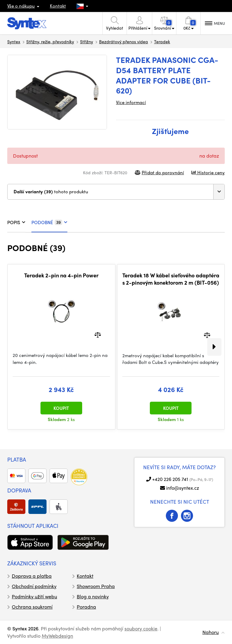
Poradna (86, 607)
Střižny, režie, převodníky (50, 41)
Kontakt (58, 6)
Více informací (131, 102)
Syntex (14, 41)
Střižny (87, 41)
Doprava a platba (32, 576)
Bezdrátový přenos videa (124, 41)
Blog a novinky (93, 596)
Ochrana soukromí (32, 607)
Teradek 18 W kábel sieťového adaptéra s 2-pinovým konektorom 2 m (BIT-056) (171, 279)
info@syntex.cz (183, 488)
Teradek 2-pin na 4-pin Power (61, 275)
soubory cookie (141, 628)
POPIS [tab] (16, 222)
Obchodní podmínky (34, 586)
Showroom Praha (96, 586)
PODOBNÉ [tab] (49, 222)
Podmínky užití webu (34, 596)
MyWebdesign (57, 636)
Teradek (162, 41)
